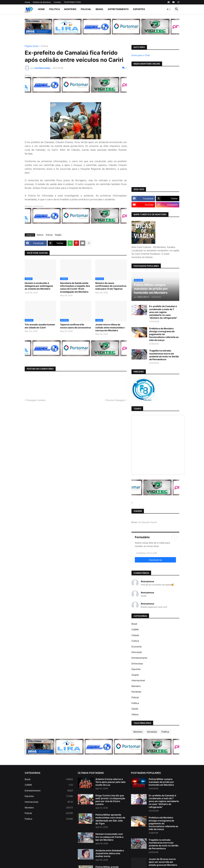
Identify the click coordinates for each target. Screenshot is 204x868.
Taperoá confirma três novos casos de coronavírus (76, 326)
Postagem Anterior (36, 400)
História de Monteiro (42, 2)
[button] (169, 9)
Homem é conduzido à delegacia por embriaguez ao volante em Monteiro (39, 286)
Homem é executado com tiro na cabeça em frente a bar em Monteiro (109, 837)
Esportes (139, 9)
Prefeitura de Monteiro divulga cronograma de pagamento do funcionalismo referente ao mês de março (164, 334)
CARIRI (135, 630)
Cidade (135, 635)
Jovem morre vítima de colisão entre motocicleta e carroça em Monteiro (110, 327)
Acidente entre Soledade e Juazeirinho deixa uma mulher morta (110, 853)
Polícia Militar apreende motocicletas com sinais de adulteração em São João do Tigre (110, 819)
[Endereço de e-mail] (155, 553)
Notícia (44, 46)
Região (58, 235)
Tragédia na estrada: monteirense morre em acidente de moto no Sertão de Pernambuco (164, 355)
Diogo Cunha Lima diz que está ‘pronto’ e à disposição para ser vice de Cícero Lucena (110, 800)
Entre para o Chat (141, 55)
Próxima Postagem (115, 400)
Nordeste (136, 692)
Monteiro (70, 9)
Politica (55, 9)
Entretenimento (118, 9)
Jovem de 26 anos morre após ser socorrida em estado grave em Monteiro (163, 862)
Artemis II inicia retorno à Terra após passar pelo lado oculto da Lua (111, 782)
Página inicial (31, 46)
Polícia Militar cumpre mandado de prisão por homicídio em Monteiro (161, 782)
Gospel (135, 675)
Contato (57, 2)
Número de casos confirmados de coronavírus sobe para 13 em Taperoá (111, 286)
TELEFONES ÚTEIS (72, 2)
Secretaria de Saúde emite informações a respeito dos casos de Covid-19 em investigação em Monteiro (75, 287)
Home (27, 2)
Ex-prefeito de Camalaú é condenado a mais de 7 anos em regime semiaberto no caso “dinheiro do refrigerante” (163, 312)
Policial (86, 9)
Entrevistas (137, 664)
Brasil (100, 9)
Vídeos (135, 714)
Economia (137, 647)
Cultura (135, 641)
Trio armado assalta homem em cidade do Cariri (40, 326)
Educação (137, 652)
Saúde (135, 709)
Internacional (138, 680)
